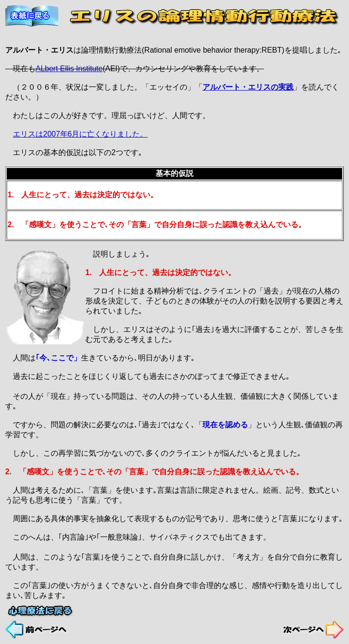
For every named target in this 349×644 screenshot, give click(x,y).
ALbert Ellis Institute (69, 69)
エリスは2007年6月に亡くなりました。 (80, 134)
